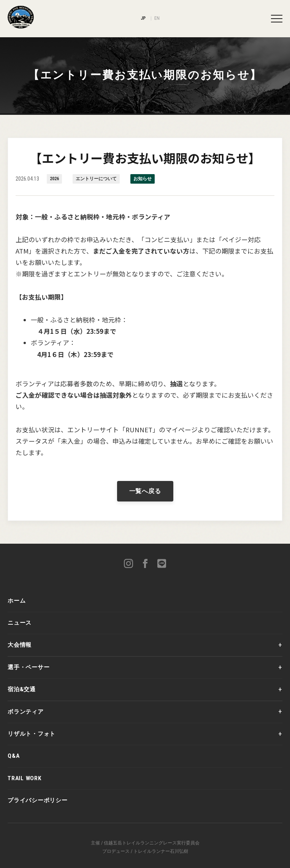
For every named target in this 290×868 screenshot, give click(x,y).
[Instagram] (128, 565)
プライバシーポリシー (38, 800)
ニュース (20, 623)
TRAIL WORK (25, 778)
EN (157, 18)
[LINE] (162, 565)
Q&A (13, 756)
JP (143, 18)
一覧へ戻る (145, 491)
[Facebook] (145, 565)
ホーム (17, 601)
